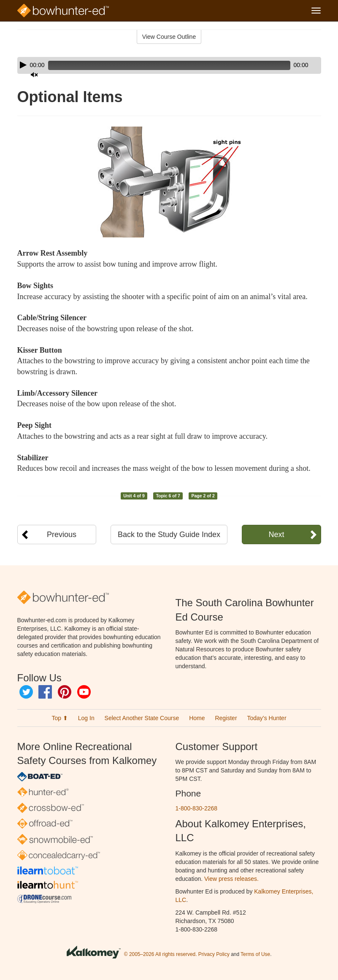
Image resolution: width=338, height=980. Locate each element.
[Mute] (291, 65)
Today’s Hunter (266, 718)
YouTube (84, 692)
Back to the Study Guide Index (169, 535)
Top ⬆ (59, 718)
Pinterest (65, 692)
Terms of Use (255, 954)
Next (276, 535)
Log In (86, 718)
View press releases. (231, 879)
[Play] (23, 65)
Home (197, 718)
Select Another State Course (142, 718)
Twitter (26, 692)
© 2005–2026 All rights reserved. (161, 954)
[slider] (157, 65)
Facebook (45, 692)
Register (226, 718)
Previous (62, 535)
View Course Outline (169, 37)
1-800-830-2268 (197, 808)
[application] (169, 65)
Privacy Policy (214, 954)
